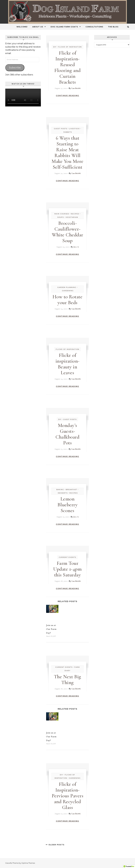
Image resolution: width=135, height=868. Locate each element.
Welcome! (22, 27)
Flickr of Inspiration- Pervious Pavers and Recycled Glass (68, 796)
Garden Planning (67, 287)
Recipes (75, 214)
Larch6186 (76, 88)
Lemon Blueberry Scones (68, 505)
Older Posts (55, 845)
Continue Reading (67, 95)
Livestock (74, 129)
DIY (55, 47)
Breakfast (71, 490)
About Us (38, 27)
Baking (60, 490)
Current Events (67, 557)
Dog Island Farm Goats (64, 27)
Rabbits (68, 132)
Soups (61, 217)
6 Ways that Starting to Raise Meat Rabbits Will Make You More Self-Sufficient (67, 153)
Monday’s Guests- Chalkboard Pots (67, 434)
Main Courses (62, 214)
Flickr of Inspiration (70, 47)
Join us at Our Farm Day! (51, 629)
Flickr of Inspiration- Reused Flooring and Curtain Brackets (67, 67)
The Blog (113, 27)
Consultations (94, 27)
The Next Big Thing (67, 680)
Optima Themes (28, 863)
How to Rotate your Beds (68, 300)
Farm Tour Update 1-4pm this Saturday (67, 569)
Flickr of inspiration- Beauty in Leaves (67, 364)
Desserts (63, 493)
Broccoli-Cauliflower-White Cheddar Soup (67, 232)
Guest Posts (61, 129)
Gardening (68, 291)
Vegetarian (72, 217)
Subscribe (15, 68)
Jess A (76, 247)
